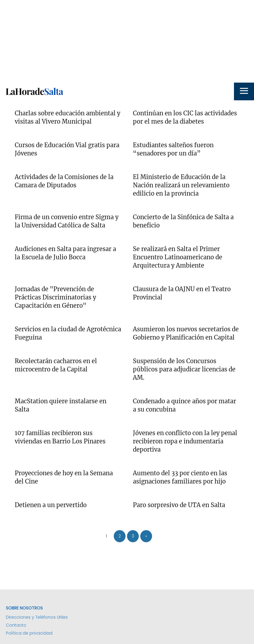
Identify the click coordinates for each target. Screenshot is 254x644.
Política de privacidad (29, 633)
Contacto (16, 625)
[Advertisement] (127, 41)
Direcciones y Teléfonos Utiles (37, 617)
